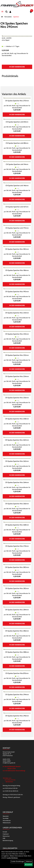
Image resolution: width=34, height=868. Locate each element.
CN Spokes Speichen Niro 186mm (17, 270)
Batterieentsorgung (8, 840)
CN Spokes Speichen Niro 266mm (17, 504)
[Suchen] (6, 12)
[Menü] (2, 12)
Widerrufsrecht (7, 823)
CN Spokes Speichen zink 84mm (17, 122)
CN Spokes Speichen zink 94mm (17, 164)
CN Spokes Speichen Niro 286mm (17, 631)
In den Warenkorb (17, 67)
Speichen (16, 17)
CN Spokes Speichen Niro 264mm (17, 482)
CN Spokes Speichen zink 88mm (17, 143)
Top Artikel (6, 818)
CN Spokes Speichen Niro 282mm (17, 588)
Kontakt (5, 832)
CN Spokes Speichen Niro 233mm (17, 313)
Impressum (6, 834)
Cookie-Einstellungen (18, 861)
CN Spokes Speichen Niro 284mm (17, 610)
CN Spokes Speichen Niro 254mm (17, 376)
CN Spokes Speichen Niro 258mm (17, 419)
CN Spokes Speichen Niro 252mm (17, 355)
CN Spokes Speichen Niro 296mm (17, 716)
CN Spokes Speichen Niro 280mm (17, 567)
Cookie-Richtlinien (12, 858)
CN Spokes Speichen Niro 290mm (14, 25)
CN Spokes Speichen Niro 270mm (17, 101)
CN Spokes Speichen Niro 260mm (17, 440)
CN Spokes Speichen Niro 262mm (17, 461)
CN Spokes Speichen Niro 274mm (17, 546)
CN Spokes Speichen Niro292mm (17, 673)
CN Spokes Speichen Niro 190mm (17, 292)
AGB (4, 838)
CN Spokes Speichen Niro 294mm (17, 695)
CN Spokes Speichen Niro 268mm (17, 525)
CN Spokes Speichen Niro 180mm (17, 249)
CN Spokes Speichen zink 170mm (17, 228)
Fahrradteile (8, 17)
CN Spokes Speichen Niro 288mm (17, 652)
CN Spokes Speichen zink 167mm (17, 207)
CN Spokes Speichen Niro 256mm (17, 398)
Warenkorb (6, 816)
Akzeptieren (28, 865)
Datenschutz (6, 836)
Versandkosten (7, 821)
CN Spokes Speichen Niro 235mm (17, 334)
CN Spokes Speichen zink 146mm (17, 186)
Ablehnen (29, 861)
